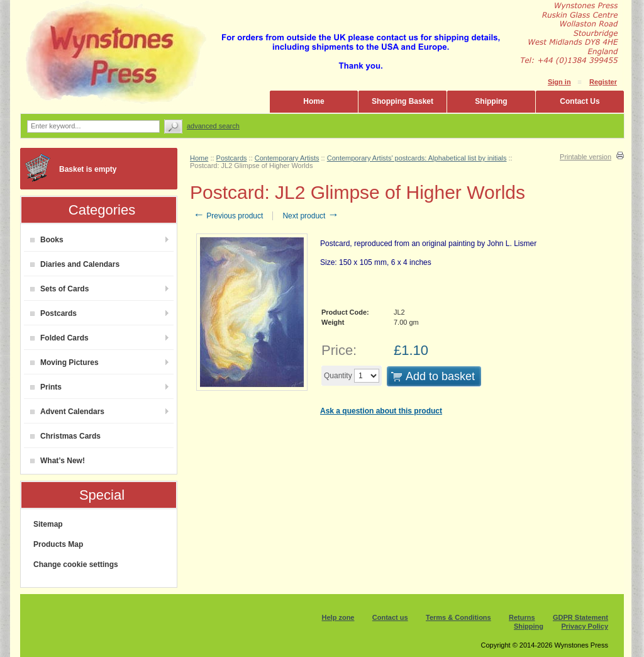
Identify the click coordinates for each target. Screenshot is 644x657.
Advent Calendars (67, 412)
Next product (310, 216)
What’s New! (58, 461)
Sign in (559, 82)
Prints (46, 387)
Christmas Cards (65, 436)
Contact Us (580, 101)
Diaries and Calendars (75, 264)
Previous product (228, 216)
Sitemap (48, 524)
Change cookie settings (76, 564)
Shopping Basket (402, 101)
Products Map (58, 544)
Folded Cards (59, 338)
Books (47, 240)
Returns (522, 617)
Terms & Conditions (458, 617)
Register (603, 82)
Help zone (338, 617)
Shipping (491, 101)
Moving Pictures (64, 362)
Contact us (390, 617)
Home (314, 101)
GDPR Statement (580, 617)
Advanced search (213, 126)
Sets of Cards (59, 289)
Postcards (53, 313)
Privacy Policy (585, 626)
